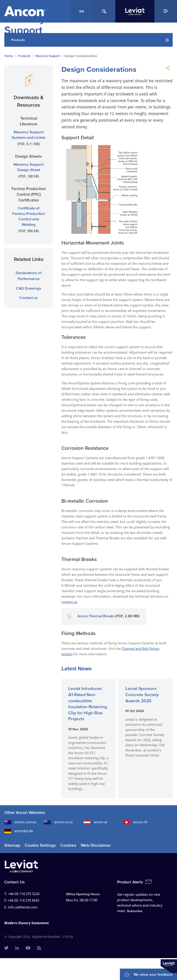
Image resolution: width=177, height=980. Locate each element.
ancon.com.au (20, 822)
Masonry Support (48, 56)
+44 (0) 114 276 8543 (23, 900)
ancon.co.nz (58, 822)
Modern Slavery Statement (27, 923)
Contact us (29, 297)
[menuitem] (6, 948)
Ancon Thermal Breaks (96, 616)
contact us (69, 602)
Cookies (68, 845)
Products (24, 56)
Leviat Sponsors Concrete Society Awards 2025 (142, 694)
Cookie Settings (40, 845)
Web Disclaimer (96, 845)
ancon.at (95, 822)
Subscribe (135, 911)
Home (9, 56)
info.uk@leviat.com (23, 907)
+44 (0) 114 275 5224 (24, 894)
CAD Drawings (29, 288)
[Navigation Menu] (166, 11)
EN (82, 11)
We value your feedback (153, 974)
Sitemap (12, 845)
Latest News (76, 668)
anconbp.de (19, 831)
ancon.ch (135, 822)
